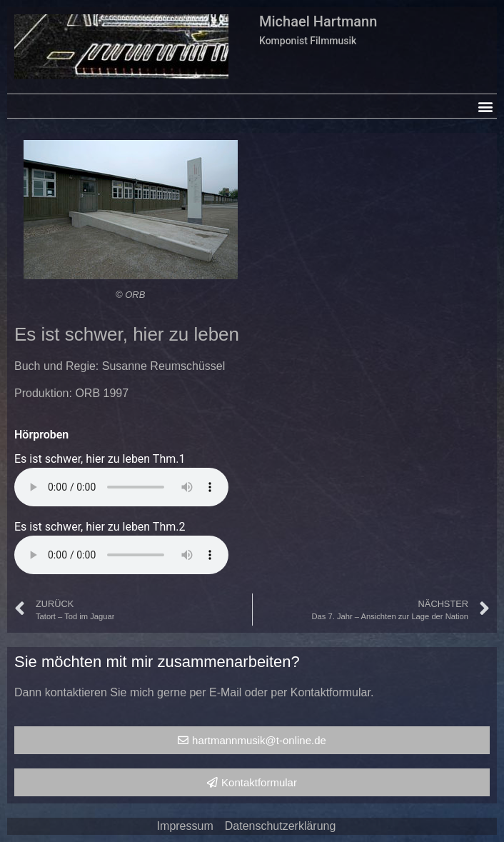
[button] (485, 106)
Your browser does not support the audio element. (121, 487)
